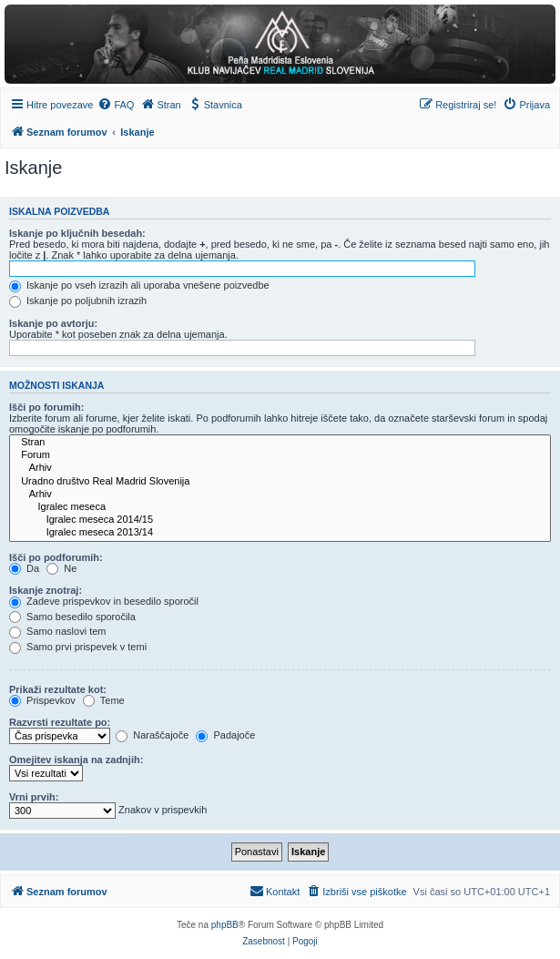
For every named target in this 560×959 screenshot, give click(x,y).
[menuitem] (116, 105)
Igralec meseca (280, 507)
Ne (61, 568)
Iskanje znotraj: (46, 590)
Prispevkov (42, 700)
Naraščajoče (152, 735)
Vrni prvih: (34, 797)
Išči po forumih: (47, 407)
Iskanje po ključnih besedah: (77, 233)
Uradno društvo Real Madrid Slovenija (280, 482)
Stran (280, 443)
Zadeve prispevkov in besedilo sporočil (104, 601)
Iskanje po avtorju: (53, 323)
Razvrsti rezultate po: (60, 722)
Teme (104, 700)
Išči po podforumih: (56, 557)
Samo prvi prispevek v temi (78, 647)
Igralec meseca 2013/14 (280, 533)
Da (24, 568)
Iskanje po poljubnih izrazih (78, 301)
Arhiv (280, 468)
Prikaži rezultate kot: (58, 689)
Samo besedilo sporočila (72, 617)
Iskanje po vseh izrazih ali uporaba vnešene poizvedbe (139, 285)
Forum (280, 455)
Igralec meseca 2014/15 (280, 520)
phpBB (225, 925)
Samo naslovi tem (57, 631)
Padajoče (225, 735)
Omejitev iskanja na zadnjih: (76, 760)
